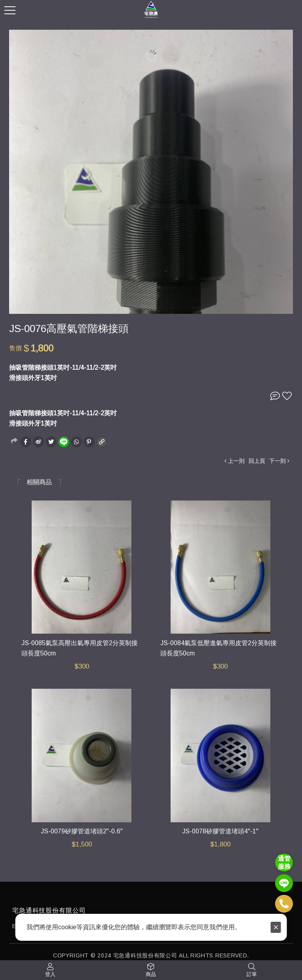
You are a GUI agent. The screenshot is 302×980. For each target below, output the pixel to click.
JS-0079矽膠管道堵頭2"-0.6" (82, 831)
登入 (50, 974)
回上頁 (257, 461)
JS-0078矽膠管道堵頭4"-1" (220, 831)
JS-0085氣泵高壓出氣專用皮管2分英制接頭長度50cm (80, 648)
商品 (151, 974)
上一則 (236, 461)
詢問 (275, 396)
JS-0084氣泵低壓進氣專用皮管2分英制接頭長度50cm (218, 648)
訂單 (252, 974)
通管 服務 (284, 862)
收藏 (287, 396)
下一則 (277, 461)
